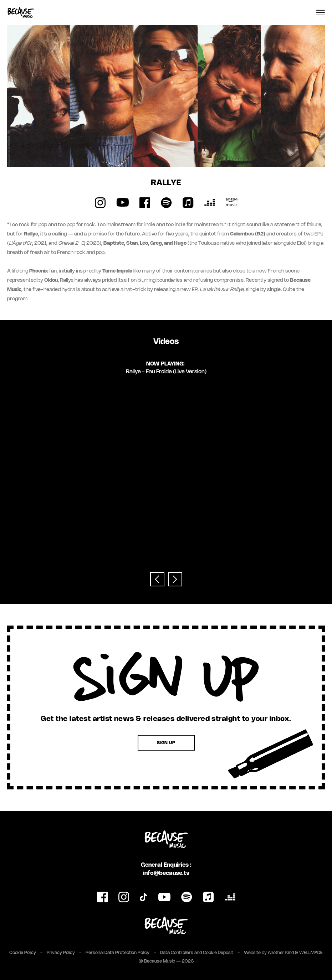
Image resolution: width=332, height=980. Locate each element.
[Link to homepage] (21, 13)
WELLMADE (311, 953)
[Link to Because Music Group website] (166, 925)
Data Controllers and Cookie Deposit (197, 953)
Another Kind (281, 953)
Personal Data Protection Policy (118, 953)
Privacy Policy (61, 953)
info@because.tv (166, 873)
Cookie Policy (23, 953)
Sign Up (166, 743)
